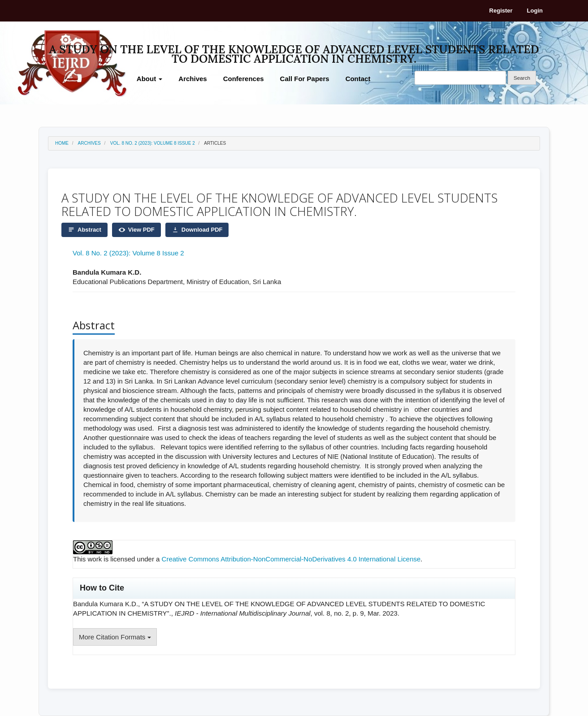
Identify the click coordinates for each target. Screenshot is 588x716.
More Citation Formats (115, 637)
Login (535, 11)
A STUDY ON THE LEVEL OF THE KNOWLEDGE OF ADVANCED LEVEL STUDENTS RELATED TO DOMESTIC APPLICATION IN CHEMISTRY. (294, 51)
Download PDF (197, 230)
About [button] (149, 79)
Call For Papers (305, 79)
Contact (358, 79)
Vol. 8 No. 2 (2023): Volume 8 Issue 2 (153, 143)
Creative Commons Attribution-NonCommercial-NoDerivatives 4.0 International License (291, 559)
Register (501, 11)
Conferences (244, 79)
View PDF (136, 230)
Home (62, 143)
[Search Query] (460, 78)
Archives (192, 79)
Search (522, 78)
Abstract (84, 230)
